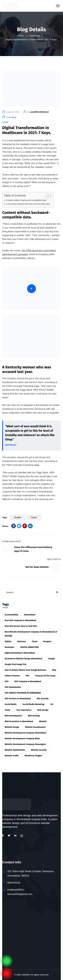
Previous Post (12, 542)
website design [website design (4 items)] (12, 727)
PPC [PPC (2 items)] (28, 676)
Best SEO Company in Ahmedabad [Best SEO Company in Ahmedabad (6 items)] (20, 620)
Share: (5, 526)
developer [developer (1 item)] (10, 647)
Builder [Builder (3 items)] (8, 642)
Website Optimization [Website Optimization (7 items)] (15, 750)
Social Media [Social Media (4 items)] (11, 704)
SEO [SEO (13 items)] (7, 681)
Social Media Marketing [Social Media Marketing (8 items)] (33, 704)
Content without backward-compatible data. (26, 200)
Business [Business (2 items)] (22, 642)
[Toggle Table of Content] (47, 196)
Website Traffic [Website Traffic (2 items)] (12, 756)
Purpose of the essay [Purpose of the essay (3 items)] (45, 676)
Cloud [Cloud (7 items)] (35, 642)
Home (21, 36)
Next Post (54, 559)
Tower (34, 517)
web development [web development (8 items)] (13, 716)
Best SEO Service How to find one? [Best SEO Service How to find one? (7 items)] (21, 626)
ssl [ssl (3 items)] (52, 704)
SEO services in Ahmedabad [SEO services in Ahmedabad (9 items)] (18, 699)
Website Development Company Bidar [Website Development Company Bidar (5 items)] (22, 739)
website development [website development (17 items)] (35, 727)
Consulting (35, 36)
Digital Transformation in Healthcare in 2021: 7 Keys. (27, 130)
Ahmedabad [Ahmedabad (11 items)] (30, 615)
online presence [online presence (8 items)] (12, 676)
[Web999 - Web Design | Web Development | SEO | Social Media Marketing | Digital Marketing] (31, 938)
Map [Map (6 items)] (54, 670)
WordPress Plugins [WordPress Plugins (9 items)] (33, 756)
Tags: (5, 517)
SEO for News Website (37, 567)
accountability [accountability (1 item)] (11, 615)
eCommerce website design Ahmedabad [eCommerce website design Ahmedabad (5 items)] (23, 659)
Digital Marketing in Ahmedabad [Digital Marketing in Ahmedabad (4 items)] (20, 653)
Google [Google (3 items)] (51, 659)
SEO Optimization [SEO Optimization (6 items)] (13, 687)
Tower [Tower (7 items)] (8, 710)
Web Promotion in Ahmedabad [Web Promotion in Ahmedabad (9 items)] (19, 721)
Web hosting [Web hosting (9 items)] (34, 716)
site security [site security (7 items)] (43, 699)
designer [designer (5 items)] (47, 642)
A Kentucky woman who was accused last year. (28, 204)
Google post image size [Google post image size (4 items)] (16, 664)
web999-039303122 (40, 112)
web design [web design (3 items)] (43, 710)
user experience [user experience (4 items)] (24, 710)
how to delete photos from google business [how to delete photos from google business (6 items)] (25, 670)
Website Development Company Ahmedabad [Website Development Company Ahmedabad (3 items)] (25, 733)
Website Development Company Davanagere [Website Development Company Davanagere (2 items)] (25, 744)
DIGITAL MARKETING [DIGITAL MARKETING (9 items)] (30, 647)
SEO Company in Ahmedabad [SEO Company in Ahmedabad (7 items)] (28, 681)
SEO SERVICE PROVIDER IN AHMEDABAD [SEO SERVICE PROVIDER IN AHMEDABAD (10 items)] (23, 693)
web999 (26, 975)
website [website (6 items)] (43, 721)
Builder (18, 517)
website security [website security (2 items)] (39, 750)
